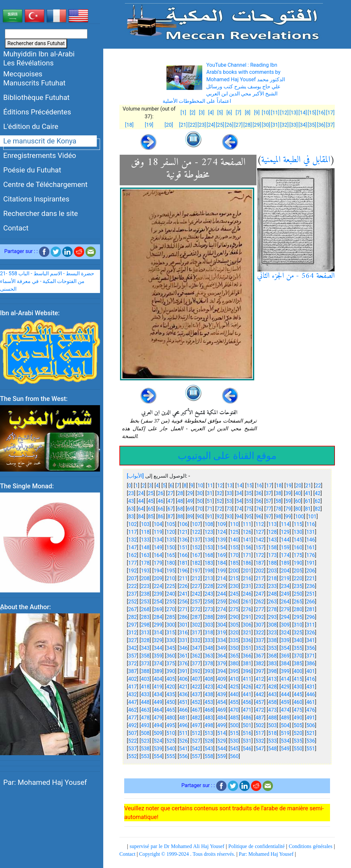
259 (221, 602)
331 (183, 640)
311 (311, 625)
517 (260, 733)
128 (272, 532)
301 (183, 625)
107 (196, 524)
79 (288, 509)
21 (308, 486)
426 (247, 687)
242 (196, 594)
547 (260, 749)
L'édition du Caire (31, 126)
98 (278, 517)
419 (158, 687)
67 (170, 509)
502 (260, 725)
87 (170, 517)
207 (132, 578)
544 (221, 749)
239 (158, 594)
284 (158, 617)
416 (311, 679)
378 (209, 663)
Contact (16, 228)
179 (158, 563)
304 (221, 625)
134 (158, 540)
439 (221, 694)
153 (209, 547)
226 (183, 586)
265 (298, 602)
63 (131, 509)
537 (132, 749)
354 (285, 648)
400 (298, 671)
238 (145, 594)
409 (221, 679)
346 (183, 648)
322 (260, 633)
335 (234, 640)
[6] (229, 113)
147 (132, 547)
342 (132, 648)
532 (260, 741)
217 (260, 578)
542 (196, 749)
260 (234, 602)
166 (183, 555)
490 (298, 718)
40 (298, 493)
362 (196, 656)
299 (158, 625)
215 (234, 578)
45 (151, 501)
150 (171, 547)
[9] (257, 113)
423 (209, 687)
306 (247, 625)
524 (158, 741)
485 (234, 718)
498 (209, 725)
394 (221, 671)
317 (196, 633)
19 (289, 486)
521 (311, 733)
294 (285, 617)
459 (285, 702)
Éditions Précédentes (37, 112)
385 (298, 663)
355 (298, 648)
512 (196, 733)
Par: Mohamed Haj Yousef (45, 782)
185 (234, 563)
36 (259, 493)
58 (278, 501)
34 (239, 493)
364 (221, 656)
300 (171, 625)
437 (196, 694)
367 (260, 656)
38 (278, 493)
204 (285, 571)
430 (298, 687)
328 (145, 640)
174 (285, 555)
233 (272, 586)
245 (234, 594)
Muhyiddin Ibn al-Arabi (39, 54)
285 (171, 617)
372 (132, 663)
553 (145, 756)
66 (161, 509)
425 (234, 687)
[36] (321, 125)
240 (171, 594)
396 (247, 671)
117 (132, 532)
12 (220, 486)
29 (190, 493)
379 (221, 663)
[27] (238, 125)
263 (272, 602)
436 (183, 694)
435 (171, 694)
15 (249, 486)
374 (158, 663)
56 (259, 501)
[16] (321, 113)
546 (247, 749)
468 (209, 710)
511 (183, 733)
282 (132, 617)
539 (158, 749)
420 (171, 687)
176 (311, 555)
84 (141, 517)
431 (311, 687)
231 (247, 586)
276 (247, 609)
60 (298, 501)
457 (260, 702)
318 (209, 633)
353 (272, 648)
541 (183, 749)
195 (171, 571)
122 (196, 532)
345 (171, 648)
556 (183, 756)
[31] (275, 125)
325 (298, 633)
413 (272, 679)
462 (132, 710)
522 (132, 741)
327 (132, 640)
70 (200, 509)
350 (234, 648)
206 (311, 571)
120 (171, 532)
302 (196, 625)
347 (196, 648)
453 (209, 702)
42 (318, 493)
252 (132, 602)
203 (272, 571)
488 (272, 718)
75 (249, 509)
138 (209, 540)
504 (285, 725)
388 (145, 671)
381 (247, 663)
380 (234, 663)
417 (132, 687)
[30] (266, 125)
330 (171, 640)
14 (240, 486)
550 (298, 749)
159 (285, 547)
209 (158, 578)
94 (239, 517)
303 (209, 625)
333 (209, 640)
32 (219, 493)
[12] (284, 113)
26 (161, 493)
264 (285, 602)
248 (272, 594)
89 (190, 517)
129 (285, 532)
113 (272, 524)
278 (272, 609)
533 (272, 741)
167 (196, 555)
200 (234, 571)
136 (183, 540)
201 (247, 571)
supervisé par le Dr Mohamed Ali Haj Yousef (177, 846)
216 (247, 578)
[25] (220, 125)
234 (285, 586)
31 (210, 493)
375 (171, 663)
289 (221, 617)
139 (221, 540)
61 (308, 501)
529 (221, 741)
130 (298, 532)
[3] (201, 113)
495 (171, 725)
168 (209, 555)
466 (183, 710)
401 (311, 671)
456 (247, 702)
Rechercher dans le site (40, 213)
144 (285, 540)
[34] (303, 125)
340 (298, 640)
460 (298, 702)
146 (311, 540)
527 (196, 741)
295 (298, 617)
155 (234, 547)
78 (278, 509)
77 (268, 509)
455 (234, 702)
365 (234, 656)
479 (158, 718)
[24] (211, 125)
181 (183, 563)
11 (210, 486)
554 (158, 756)
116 (311, 524)
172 (260, 555)
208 (145, 578)
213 (209, 578)
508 (145, 733)
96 (259, 517)
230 (234, 586)
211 (183, 578)
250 (298, 594)
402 (132, 679)
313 (145, 633)
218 (272, 578)
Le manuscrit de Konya (40, 141)
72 (219, 509)
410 (234, 679)
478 (145, 718)
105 (171, 524)
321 (247, 633)
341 (311, 640)
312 (132, 633)
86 (161, 517)
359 (158, 656)
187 (260, 563)
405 (171, 679)
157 (260, 547)
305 (234, 625)
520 (298, 733)
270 (171, 609)
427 (260, 687)
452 (196, 702)
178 (145, 563)
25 (151, 493)
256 (183, 602)
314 (158, 633)
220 (298, 578)
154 (221, 547)
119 (158, 532)
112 (260, 524)
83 (131, 517)
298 (145, 625)
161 (311, 547)
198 (209, 571)
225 (171, 586)
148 (145, 547)
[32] (284, 125)
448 (145, 702)
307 (260, 625)
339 (285, 640)
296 (311, 617)
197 (196, 571)
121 (183, 532)
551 (311, 749)
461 (311, 702)
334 (221, 640)
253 (145, 602)
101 (312, 517)
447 (132, 702)
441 (247, 694)
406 (183, 679)
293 (272, 617)
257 (196, 602)
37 (268, 493)
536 (311, 741)
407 (196, 679)
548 (272, 749)
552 (132, 756)
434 (158, 694)
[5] (220, 113)
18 (279, 486)
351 (247, 648)
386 (311, 663)
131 (311, 532)
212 (196, 578)
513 (209, 733)
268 (145, 609)
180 (171, 563)
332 (196, 640)
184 (221, 563)
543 (209, 749)
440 (234, 694)
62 (318, 501)
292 (260, 617)
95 (249, 517)
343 (145, 648)
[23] (202, 125)
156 (247, 547)
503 (272, 725)
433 (145, 694)
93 (229, 517)
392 (196, 671)
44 (141, 501)
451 (183, 702)
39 (288, 493)
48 (180, 501)
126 (247, 532)
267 (132, 609)
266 (311, 602)
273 (209, 609)
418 (145, 687)
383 (272, 663)
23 (131, 493)
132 (132, 540)
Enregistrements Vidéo (40, 155)
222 (132, 586)
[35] (312, 125)
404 (158, 679)
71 (210, 509)
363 (209, 656)
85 (151, 517)
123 (209, 532)
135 (171, 540)
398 (272, 671)
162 (132, 555)
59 (288, 501)
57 (268, 501)
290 (234, 617)
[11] (275, 113)
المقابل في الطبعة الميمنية (296, 160)
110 (234, 524)
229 (221, 586)
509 (158, 733)
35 (249, 493)
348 (209, 648)
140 (234, 540)
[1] (183, 113)
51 (210, 501)
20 (298, 486)
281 (311, 609)
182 (196, 563)
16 (259, 486)
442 (260, 694)
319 (221, 633)
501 (247, 725)
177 (132, 563)
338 (272, 640)
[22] (192, 125)
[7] (238, 113)
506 (311, 725)
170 (234, 555)
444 (285, 694)
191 (311, 563)
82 (318, 509)
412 (260, 679)
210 (171, 578)
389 (158, 671)
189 (285, 563)
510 (171, 733)
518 (272, 733)
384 (285, 663)
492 (132, 725)
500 (234, 725)
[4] (211, 113)
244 (221, 594)
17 (269, 486)
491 (311, 718)
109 (221, 524)
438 (209, 694)
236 (311, 586)
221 (311, 578)
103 (145, 524)
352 (260, 648)
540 (171, 749)
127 (260, 532)
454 (221, 702)
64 (141, 509)
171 (247, 555)
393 (209, 671)
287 (196, 617)
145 (298, 540)
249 (285, 594)
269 (158, 609)
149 (158, 547)
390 (171, 671)
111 (247, 524)
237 (132, 594)
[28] (247, 125)
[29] (257, 125)
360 (171, 656)
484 (221, 718)
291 (247, 617)
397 (260, 671)
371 (311, 656)
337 (260, 640)
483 (209, 718)
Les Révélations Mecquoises (28, 68)
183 (209, 563)
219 (285, 578)
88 (180, 517)
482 (196, 718)
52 (219, 501)
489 (285, 718)
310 (298, 625)
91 (210, 517)
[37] (330, 125)
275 (234, 609)
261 (247, 602)
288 (209, 617)
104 (158, 524)
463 (145, 710)
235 (298, 586)
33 (229, 493)
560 (234, 756)
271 (183, 609)
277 (260, 609)
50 (200, 501)
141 (247, 540)
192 (132, 571)
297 (132, 625)
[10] (266, 113)
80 (298, 509)
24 (141, 493)
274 (221, 609)
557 (196, 756)
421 (183, 687)
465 (171, 710)
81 (308, 509)
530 (234, 741)
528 (209, 741)
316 (183, 633)
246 (247, 594)
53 (229, 501)
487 (260, 718)
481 (183, 718)
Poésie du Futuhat (32, 170)
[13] (294, 113)
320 (234, 633)
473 (272, 710)
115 (298, 524)
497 (196, 725)
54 (239, 501)
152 (196, 547)
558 (209, 756)
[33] (294, 125)
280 (298, 609)
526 (183, 741)
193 (145, 571)
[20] (169, 125)
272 (196, 609)
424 (221, 687)
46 (161, 501)
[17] (330, 113)
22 (318, 486)
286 (183, 617)
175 (298, 555)
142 (260, 540)
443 (272, 694)
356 (311, 648)
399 (285, 671)
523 (145, 741)
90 (200, 517)
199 (221, 571)
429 (285, 687)
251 (311, 594)
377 (196, 663)
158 (272, 547)
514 (221, 733)
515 (234, 733)
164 (158, 555)
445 (298, 694)
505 (298, 725)
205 (298, 571)
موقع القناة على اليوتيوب (227, 456)
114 (285, 524)
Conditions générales (311, 846)
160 (298, 547)
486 (247, 718)
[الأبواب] (135, 476)
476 (311, 710)
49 (190, 501)
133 (145, 540)
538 (145, 749)
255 (171, 602)
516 (247, 733)
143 (272, 540)
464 (158, 710)
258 (209, 602)
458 (272, 702)
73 (229, 509)
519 (285, 733)
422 (196, 687)
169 (221, 555)
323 (272, 633)
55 (249, 501)
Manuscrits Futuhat (34, 83)
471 (247, 710)
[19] (149, 125)
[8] (248, 113)
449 (158, 702)
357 (132, 656)
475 (298, 710)
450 (171, 702)
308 (272, 625)
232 (260, 586)
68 (180, 509)
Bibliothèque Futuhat (36, 97)
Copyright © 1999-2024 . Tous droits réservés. (187, 854)
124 (221, 532)
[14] (303, 113)
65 (151, 509)
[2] (192, 113)
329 (158, 640)
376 (183, 663)
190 (298, 563)
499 (221, 725)
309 (285, 625)
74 (239, 509)
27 (170, 493)
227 (196, 586)
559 (221, 756)
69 (190, 509)
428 (272, 687)
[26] (229, 125)
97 (268, 517)
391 (183, 671)
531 (247, 741)
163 (145, 555)
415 (298, 679)
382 (260, 663)
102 (132, 524)
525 (171, 741)
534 (285, 741)
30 (200, 493)
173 (272, 555)
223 (145, 586)
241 (183, 594)
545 (234, 749)
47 (170, 501)
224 (158, 586)
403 (145, 679)
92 (219, 517)
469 (221, 710)
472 (260, 710)
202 (260, 571)
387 (132, 671)
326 (311, 633)
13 (230, 486)
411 (247, 679)
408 (209, 679)
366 (247, 656)
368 (272, 656)
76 (259, 509)
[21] (183, 125)
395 (234, 671)
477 (132, 718)
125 (234, 532)
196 (183, 571)
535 (298, 741)
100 (300, 517)
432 (132, 694)
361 (183, 656)
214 (221, 578)
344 (158, 648)
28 (180, 493)
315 (171, 633)
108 (209, 524)
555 (171, 756)
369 (285, 656)
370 (298, 656)
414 (285, 679)
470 (234, 710)
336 (247, 640)
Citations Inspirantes (36, 199)
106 (183, 524)
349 (221, 648)
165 (171, 555)
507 (132, 733)
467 (196, 710)
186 (247, 563)
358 (145, 656)
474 (285, 710)
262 (260, 602)
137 (196, 540)
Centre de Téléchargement (45, 184)
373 (145, 663)
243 (209, 594)
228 (209, 586)
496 (183, 725)
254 (158, 602)
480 (171, 718)
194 (158, 571)
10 (200, 486)
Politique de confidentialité (257, 846)
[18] (129, 125)
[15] (312, 113)
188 (272, 563)
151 (183, 547)
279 (285, 609)
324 (285, 633)
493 (145, 725)
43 (131, 501)
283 (145, 617)
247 (260, 594)
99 (288, 517)
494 (158, 725)
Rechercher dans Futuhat (36, 43)
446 (311, 694)
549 (285, 749)
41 (308, 493)
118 (145, 532)
